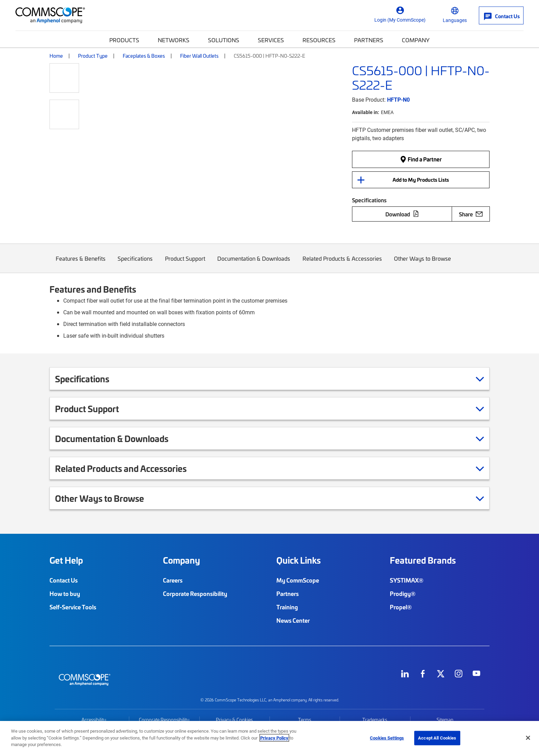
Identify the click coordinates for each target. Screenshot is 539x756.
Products (124, 40)
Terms (305, 720)
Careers (173, 580)
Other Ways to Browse (423, 264)
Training (287, 607)
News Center (293, 620)
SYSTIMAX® (407, 580)
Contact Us (64, 580)
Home (56, 56)
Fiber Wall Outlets (199, 56)
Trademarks (375, 720)
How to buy (65, 594)
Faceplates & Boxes (144, 56)
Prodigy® (403, 594)
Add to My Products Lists (421, 180)
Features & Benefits (81, 264)
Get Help (66, 560)
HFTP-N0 (398, 99)
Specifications (135, 264)
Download (402, 214)
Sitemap (445, 720)
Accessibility (94, 720)
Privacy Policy (274, 738)
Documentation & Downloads (254, 264)
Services (271, 40)
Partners (369, 40)
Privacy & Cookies (234, 720)
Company (416, 40)
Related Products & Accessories (342, 264)
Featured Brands (423, 560)
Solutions (224, 40)
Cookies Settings (387, 738)
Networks (174, 40)
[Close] (528, 738)
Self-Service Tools (73, 607)
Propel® (401, 607)
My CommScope (298, 580)
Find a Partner (421, 159)
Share (471, 214)
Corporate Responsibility (195, 594)
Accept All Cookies (437, 738)
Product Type (93, 56)
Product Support (185, 264)
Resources (319, 40)
